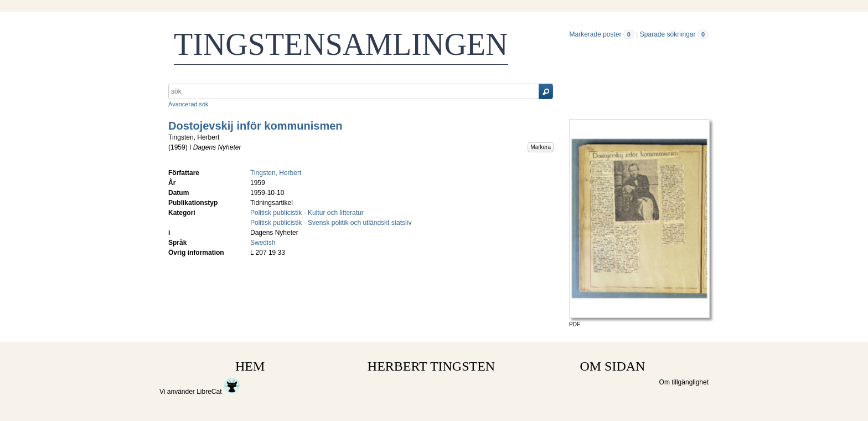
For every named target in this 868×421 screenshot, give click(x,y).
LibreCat (218, 392)
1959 (178, 147)
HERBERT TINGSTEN (431, 366)
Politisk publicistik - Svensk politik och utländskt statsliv (331, 223)
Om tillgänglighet (684, 382)
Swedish (263, 243)
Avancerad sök (188, 104)
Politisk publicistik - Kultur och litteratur (307, 213)
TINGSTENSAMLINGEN (341, 44)
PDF (575, 324)
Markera (541, 147)
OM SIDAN (612, 366)
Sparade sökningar (668, 34)
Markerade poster (595, 34)
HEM (250, 366)
